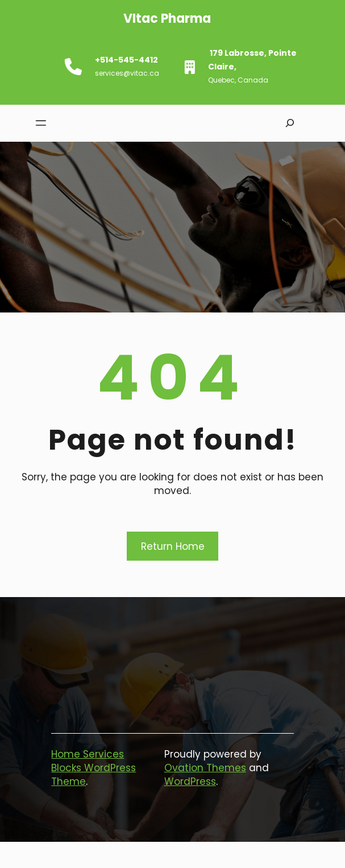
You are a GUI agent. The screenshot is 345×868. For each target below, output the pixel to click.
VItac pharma (160, 18)
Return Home (173, 546)
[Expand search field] (290, 123)
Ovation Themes (205, 768)
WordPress (190, 781)
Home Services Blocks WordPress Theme (93, 768)
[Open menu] (39, 123)
